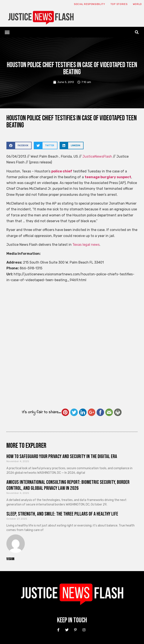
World (137, 4)
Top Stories (119, 4)
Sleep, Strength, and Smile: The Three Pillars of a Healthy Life (62, 514)
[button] (7, 32)
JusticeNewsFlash (97, 156)
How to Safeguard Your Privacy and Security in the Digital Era (62, 456)
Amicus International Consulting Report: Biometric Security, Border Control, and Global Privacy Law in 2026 (68, 485)
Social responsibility (90, 4)
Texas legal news (86, 245)
